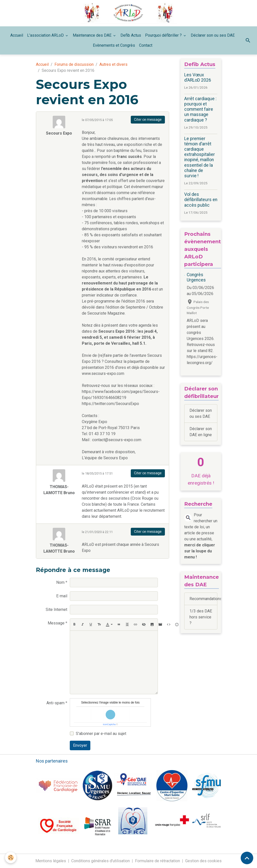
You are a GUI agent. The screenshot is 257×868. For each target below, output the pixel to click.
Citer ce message (148, 120)
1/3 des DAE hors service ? (201, 617)
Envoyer (80, 745)
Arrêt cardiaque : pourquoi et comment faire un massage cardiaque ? (200, 109)
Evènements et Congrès (114, 45)
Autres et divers (113, 64)
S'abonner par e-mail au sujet (101, 734)
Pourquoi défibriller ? (164, 35)
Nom (60, 582)
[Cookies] (11, 858)
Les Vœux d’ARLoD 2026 (198, 77)
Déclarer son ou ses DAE (213, 35)
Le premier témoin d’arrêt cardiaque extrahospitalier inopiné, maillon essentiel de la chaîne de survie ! (200, 157)
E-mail (62, 596)
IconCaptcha (109, 724)
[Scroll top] (247, 858)
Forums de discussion (74, 64)
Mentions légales (51, 861)
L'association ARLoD (46, 35)
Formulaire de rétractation (157, 861)
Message (56, 623)
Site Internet (56, 610)
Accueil (17, 35)
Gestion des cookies (203, 861)
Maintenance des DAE (93, 35)
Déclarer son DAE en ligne (201, 432)
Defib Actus (131, 35)
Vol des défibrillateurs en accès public (201, 200)
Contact (146, 45)
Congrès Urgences (196, 277)
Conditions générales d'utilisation (101, 861)
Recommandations (203, 599)
